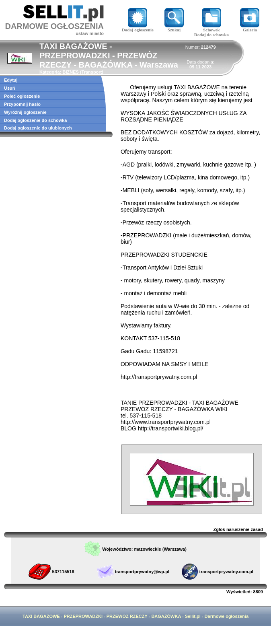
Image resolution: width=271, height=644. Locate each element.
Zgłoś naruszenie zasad (238, 529)
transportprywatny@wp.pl (142, 572)
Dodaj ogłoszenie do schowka (35, 120)
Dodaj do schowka (211, 35)
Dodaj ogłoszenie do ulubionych (38, 128)
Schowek (211, 28)
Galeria (250, 28)
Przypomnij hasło (22, 104)
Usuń (10, 88)
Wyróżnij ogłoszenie (25, 112)
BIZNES (70, 72)
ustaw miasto (90, 33)
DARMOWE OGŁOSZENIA (54, 26)
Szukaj (174, 28)
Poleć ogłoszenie (22, 96)
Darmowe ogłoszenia (227, 616)
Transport (92, 72)
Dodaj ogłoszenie (138, 28)
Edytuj (11, 80)
